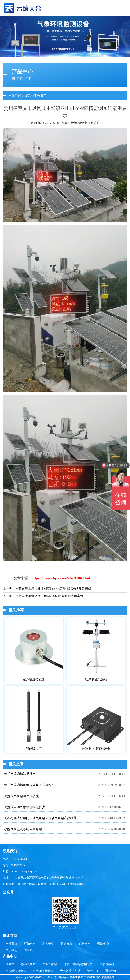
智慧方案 (93, 971)
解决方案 (66, 943)
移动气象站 (28, 964)
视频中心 (103, 943)
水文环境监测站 (43, 971)
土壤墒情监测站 (16, 971)
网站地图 (108, 977)
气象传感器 (107, 964)
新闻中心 (48, 943)
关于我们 (11, 950)
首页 (27, 96)
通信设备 (111, 971)
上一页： (9, 589)
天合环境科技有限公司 (85, 123)
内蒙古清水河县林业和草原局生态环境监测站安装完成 (53, 589)
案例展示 (40, 96)
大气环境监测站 (70, 971)
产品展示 (30, 943)
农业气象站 (50, 964)
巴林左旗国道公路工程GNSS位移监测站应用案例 (49, 596)
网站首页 (11, 943)
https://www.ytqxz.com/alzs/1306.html (61, 578)
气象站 (10, 964)
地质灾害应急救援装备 (78, 964)
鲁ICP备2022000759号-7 (85, 977)
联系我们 (30, 950)
